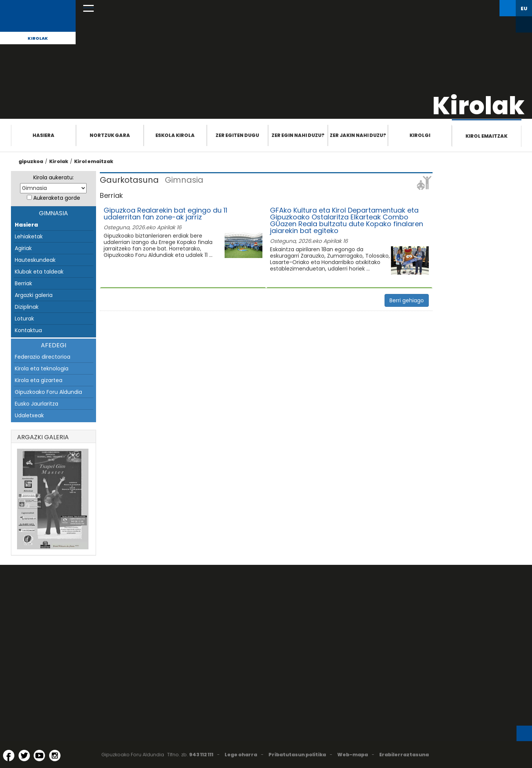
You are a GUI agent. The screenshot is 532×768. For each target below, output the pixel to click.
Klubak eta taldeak (39, 272)
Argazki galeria (34, 295)
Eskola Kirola (175, 135)
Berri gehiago (407, 300)
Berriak (23, 283)
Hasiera (43, 135)
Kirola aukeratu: (54, 177)
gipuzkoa (31, 161)
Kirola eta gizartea (39, 380)
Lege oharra (241, 755)
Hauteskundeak (35, 260)
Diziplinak (27, 307)
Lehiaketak (29, 236)
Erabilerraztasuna (404, 755)
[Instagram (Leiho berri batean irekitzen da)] (55, 756)
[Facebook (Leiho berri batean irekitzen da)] (9, 756)
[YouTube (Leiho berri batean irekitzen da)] (39, 756)
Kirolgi (420, 135)
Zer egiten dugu (237, 135)
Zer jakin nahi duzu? (358, 135)
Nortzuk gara (110, 135)
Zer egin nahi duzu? (298, 135)
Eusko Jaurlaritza (36, 404)
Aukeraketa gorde (57, 198)
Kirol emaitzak (486, 136)
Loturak (24, 319)
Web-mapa (353, 755)
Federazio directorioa (43, 357)
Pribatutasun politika (297, 755)
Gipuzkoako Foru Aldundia (48, 392)
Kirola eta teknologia (42, 368)
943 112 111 (201, 755)
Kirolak (38, 38)
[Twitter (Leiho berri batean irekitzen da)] (24, 756)
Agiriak (23, 248)
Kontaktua (28, 330)
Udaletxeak (29, 415)
